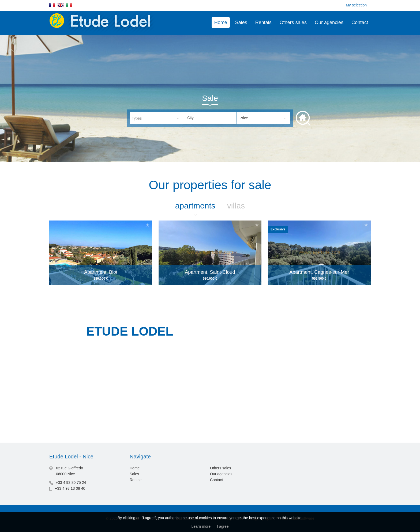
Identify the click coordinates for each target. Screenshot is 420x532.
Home (221, 22)
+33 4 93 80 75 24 (71, 482)
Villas (236, 206)
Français (52, 5)
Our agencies (329, 22)
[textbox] (214, 118)
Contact (360, 22)
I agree (223, 526)
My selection (356, 5)
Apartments (195, 206)
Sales (241, 22)
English (61, 5)
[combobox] (210, 118)
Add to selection (148, 225)
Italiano (69, 5)
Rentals (263, 22)
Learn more (201, 526)
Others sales (293, 22)
